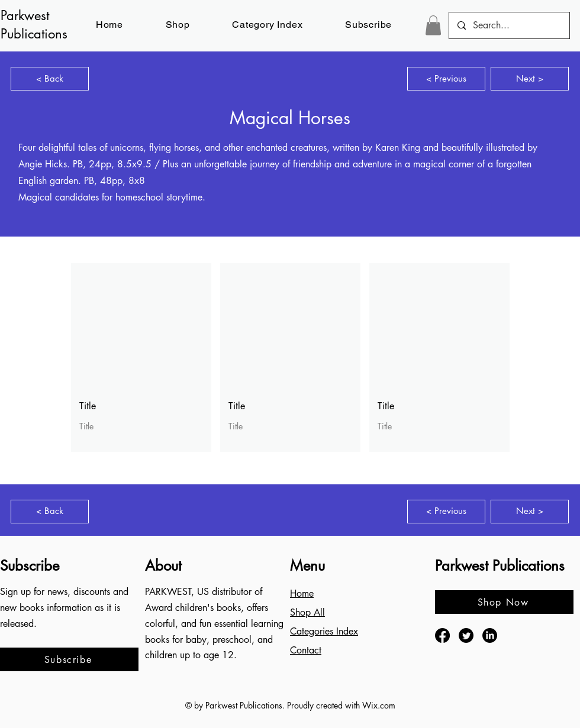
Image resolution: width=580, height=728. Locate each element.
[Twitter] (466, 635)
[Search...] (509, 25)
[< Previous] (446, 79)
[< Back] (50, 79)
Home (302, 593)
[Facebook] (442, 635)
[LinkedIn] (490, 635)
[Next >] (530, 79)
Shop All (307, 612)
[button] (368, 25)
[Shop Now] (504, 602)
